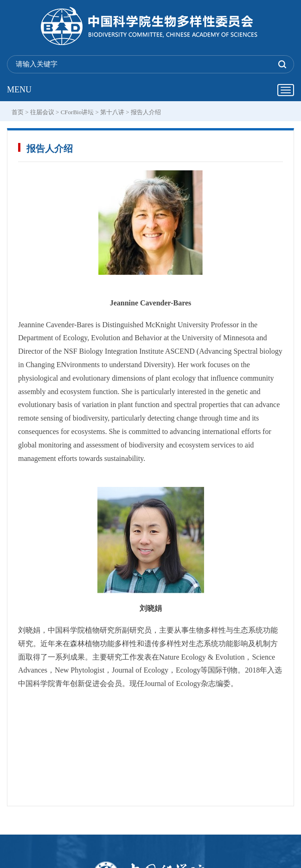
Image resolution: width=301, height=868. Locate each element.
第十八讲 (112, 112)
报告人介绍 (146, 112)
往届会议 (42, 112)
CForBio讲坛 (77, 112)
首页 (18, 112)
